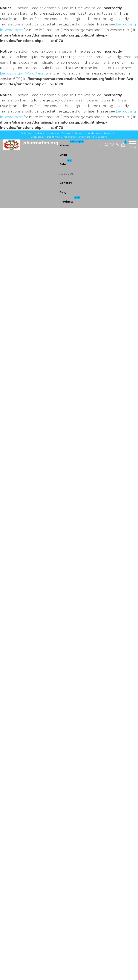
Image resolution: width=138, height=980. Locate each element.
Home (72, 144)
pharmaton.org (41, 143)
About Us (66, 173)
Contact (66, 183)
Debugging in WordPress (22, 73)
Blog (63, 192)
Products (70, 200)
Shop (63, 155)
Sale (66, 163)
